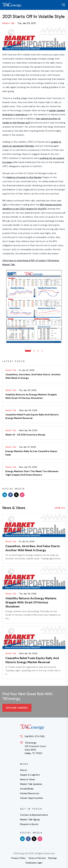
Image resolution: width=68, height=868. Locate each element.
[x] (16, 495)
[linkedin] (5, 495)
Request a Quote (29, 824)
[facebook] (10, 495)
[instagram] (22, 495)
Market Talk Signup (30, 820)
